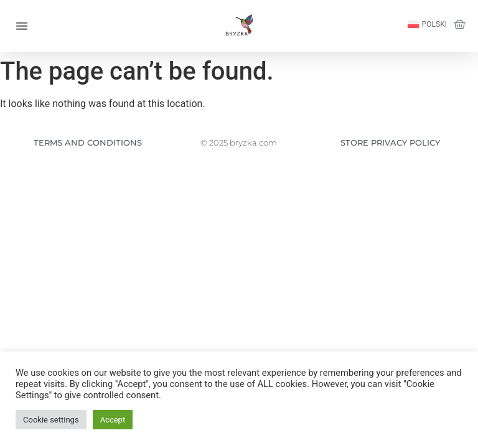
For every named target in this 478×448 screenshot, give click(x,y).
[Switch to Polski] (427, 25)
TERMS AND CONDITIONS (88, 142)
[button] (22, 26)
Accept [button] (113, 420)
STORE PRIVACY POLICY (390, 142)
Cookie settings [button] (51, 420)
